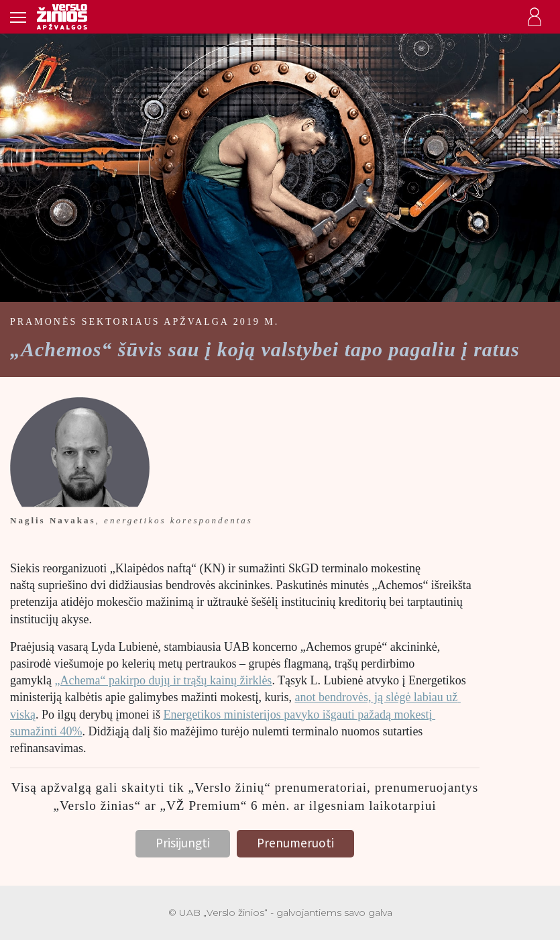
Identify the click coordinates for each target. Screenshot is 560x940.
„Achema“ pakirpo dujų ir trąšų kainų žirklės (163, 680)
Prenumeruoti (295, 843)
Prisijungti (183, 843)
